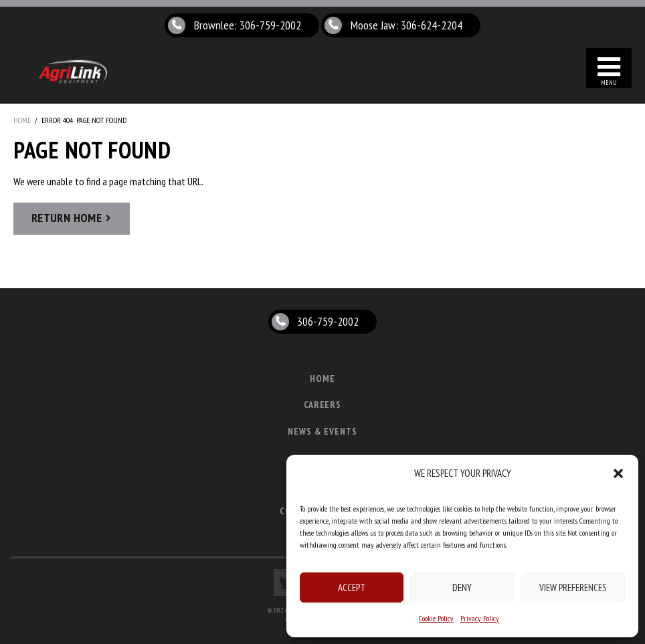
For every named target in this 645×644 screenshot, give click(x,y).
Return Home (67, 218)
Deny (462, 587)
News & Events (323, 431)
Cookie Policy (436, 618)
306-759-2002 (328, 321)
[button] (618, 473)
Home (22, 120)
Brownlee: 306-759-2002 (248, 25)
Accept (352, 587)
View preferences (573, 587)
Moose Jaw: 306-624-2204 (406, 25)
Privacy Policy (480, 618)
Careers (323, 405)
